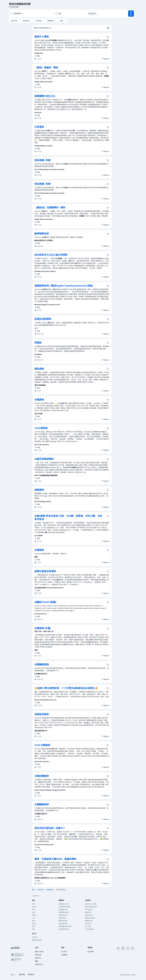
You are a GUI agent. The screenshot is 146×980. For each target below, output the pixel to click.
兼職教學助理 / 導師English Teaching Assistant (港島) (64, 286)
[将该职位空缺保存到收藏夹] (108, 37)
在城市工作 (39, 964)
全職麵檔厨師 (42, 664)
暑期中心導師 (42, 37)
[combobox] (14, 975)
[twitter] (128, 948)
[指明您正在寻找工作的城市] (76, 14)
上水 (33, 918)
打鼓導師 (39, 127)
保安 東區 (88, 924)
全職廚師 (39, 400)
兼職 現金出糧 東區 (91, 907)
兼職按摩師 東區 (64, 912)
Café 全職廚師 (42, 745)
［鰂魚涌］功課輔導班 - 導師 (50, 207)
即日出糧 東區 (89, 929)
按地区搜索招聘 (37, 940)
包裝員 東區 (89, 915)
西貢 (33, 904)
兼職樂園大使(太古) (45, 96)
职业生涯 (38, 955)
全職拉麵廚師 (42, 776)
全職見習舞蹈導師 (44, 459)
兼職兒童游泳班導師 (45, 571)
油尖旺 (34, 907)
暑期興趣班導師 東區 (65, 926)
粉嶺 (33, 912)
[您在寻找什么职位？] (31, 14)
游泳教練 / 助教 (43, 160)
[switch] (108, 28)
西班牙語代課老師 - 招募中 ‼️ (49, 828)
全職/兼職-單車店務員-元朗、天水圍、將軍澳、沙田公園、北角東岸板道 (68, 517)
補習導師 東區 (63, 915)
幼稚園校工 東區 (64, 904)
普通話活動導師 (43, 319)
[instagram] (123, 948)
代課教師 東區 (63, 909)
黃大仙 (34, 924)
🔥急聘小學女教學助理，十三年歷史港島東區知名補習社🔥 (66, 688)
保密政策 (31, 974)
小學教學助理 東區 (64, 907)
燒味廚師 (39, 369)
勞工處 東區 (89, 909)
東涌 (33, 909)
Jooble (133, 975)
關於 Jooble (39, 952)
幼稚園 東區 (62, 918)
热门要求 (37, 896)
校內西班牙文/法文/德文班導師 (51, 255)
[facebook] (118, 948)
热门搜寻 (91, 952)
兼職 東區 (88, 912)
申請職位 (64, 955)
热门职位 (35, 937)
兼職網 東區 (89, 921)
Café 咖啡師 (41, 428)
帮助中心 (38, 958)
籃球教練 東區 (63, 924)
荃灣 (33, 926)
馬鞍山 (34, 915)
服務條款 (22, 974)
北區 (33, 929)
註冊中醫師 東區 (64, 929)
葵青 (33, 921)
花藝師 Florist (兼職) (45, 602)
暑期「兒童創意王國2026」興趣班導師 (55, 859)
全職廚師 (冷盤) (43, 628)
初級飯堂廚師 (42, 714)
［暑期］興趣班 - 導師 (46, 68)
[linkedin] (133, 948)
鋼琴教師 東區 (63, 921)
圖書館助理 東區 (90, 918)
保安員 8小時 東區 (91, 904)
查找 (131, 14)
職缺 (37, 961)
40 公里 (92, 14)
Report (105, 59)
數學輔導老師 (42, 234)
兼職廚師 (39, 490)
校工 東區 (88, 926)
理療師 (38, 343)
